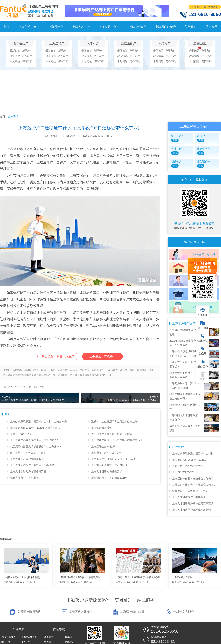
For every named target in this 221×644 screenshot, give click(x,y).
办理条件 (27, 51)
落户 (10, 387)
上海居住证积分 (165, 27)
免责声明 (69, 642)
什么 (35, 387)
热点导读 (27, 56)
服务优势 (26, 642)
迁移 (23, 387)
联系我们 (49, 642)
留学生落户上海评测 (203, 254)
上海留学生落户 (29, 27)
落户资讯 (211, 27)
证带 (29, 387)
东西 (42, 387)
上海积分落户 (137, 27)
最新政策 (15, 51)
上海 (4, 387)
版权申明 (69, 637)
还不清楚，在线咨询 (102, 356)
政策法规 (15, 56)
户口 (17, 387)
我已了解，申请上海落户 (58, 356)
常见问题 (15, 61)
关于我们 (191, 27)
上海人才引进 (81, 27)
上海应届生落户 (109, 27)
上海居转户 (56, 27)
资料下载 (27, 61)
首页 (7, 27)
